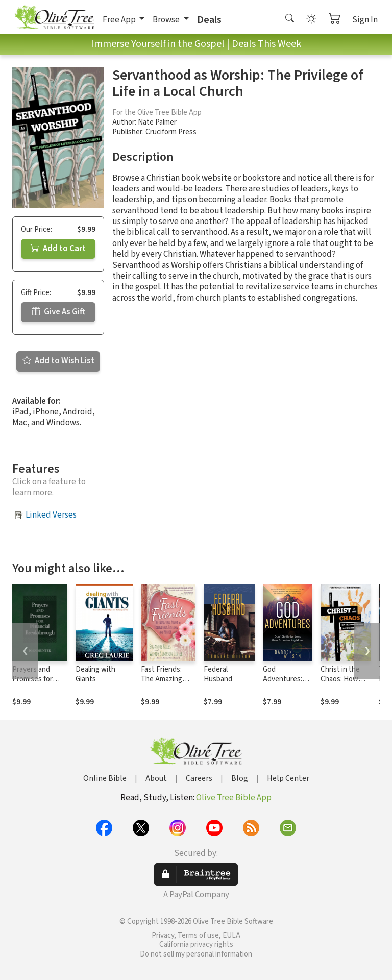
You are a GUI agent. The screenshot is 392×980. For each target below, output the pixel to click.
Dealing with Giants (95, 674)
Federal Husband (218, 674)
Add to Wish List (58, 361)
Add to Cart (58, 249)
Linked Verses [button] (51, 515)
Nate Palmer (157, 122)
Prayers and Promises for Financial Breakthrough (35, 684)
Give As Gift (58, 312)
